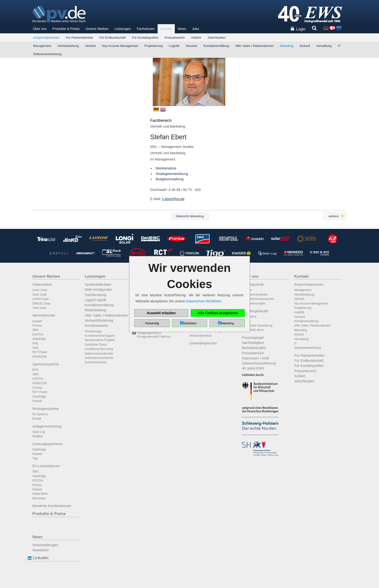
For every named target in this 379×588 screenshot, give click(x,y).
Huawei (37, 321)
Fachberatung (96, 295)
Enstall (37, 419)
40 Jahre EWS (253, 368)
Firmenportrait (253, 284)
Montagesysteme (46, 409)
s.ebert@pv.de (173, 199)
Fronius (37, 326)
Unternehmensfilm (254, 304)
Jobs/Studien (216, 38)
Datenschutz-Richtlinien (204, 301)
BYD (35, 370)
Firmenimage (93, 331)
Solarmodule (42, 284)
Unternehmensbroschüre (258, 299)
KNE (35, 343)
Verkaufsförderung (99, 320)
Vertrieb (90, 46)
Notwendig (152, 323)
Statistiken (190, 323)
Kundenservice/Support (100, 336)
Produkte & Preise (66, 29)
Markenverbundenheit (99, 354)
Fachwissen (146, 29)
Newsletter (41, 550)
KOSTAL (38, 334)
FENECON (40, 357)
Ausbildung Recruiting (99, 349)
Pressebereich (175, 38)
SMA (36, 330)
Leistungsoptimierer (48, 444)
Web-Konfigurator (98, 290)
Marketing (287, 46)
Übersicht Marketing (190, 216)
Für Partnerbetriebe (79, 38)
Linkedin (40, 558)
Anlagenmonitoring (47, 426)
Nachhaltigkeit (253, 343)
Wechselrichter (44, 315)
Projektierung (153, 46)
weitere (334, 216)
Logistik (174, 46)
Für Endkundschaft (113, 38)
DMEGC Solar (42, 304)
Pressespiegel (253, 338)
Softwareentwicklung (47, 54)
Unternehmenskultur (255, 295)
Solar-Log (39, 432)
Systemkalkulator (98, 284)
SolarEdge (39, 339)
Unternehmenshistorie (99, 358)
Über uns (40, 29)
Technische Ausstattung (257, 326)
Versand (191, 46)
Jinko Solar (40, 295)
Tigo (35, 458)
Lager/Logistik (96, 300)
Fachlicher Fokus (96, 345)
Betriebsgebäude (255, 311)
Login (301, 29)
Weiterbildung (95, 310)
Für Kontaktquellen (145, 38)
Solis (36, 348)
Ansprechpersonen (46, 38)
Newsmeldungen (45, 545)
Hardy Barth (40, 494)
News (182, 29)
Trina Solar (39, 308)
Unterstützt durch (253, 330)
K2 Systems (40, 414)
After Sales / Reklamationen (254, 46)
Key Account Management (120, 46)
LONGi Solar (41, 299)
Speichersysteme (46, 364)
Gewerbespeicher (203, 343)
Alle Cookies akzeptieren (218, 313)
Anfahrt (196, 38)
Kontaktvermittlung (216, 46)
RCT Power (40, 352)
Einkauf (305, 46)
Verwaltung (324, 46)
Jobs (196, 29)
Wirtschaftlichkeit (200, 336)
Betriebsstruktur (254, 348)
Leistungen (123, 29)
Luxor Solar (40, 290)
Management (42, 46)
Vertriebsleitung (68, 46)
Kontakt (166, 29)
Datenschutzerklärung (259, 363)
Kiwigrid (37, 436)
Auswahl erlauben (161, 313)
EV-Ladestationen (46, 466)
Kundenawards (96, 326)
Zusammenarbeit (96, 362)
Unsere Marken (97, 29)
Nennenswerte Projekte (100, 340)
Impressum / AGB (256, 358)
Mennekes (39, 498)
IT (339, 46)
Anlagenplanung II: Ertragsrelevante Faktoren (154, 335)
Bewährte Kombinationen (52, 506)
